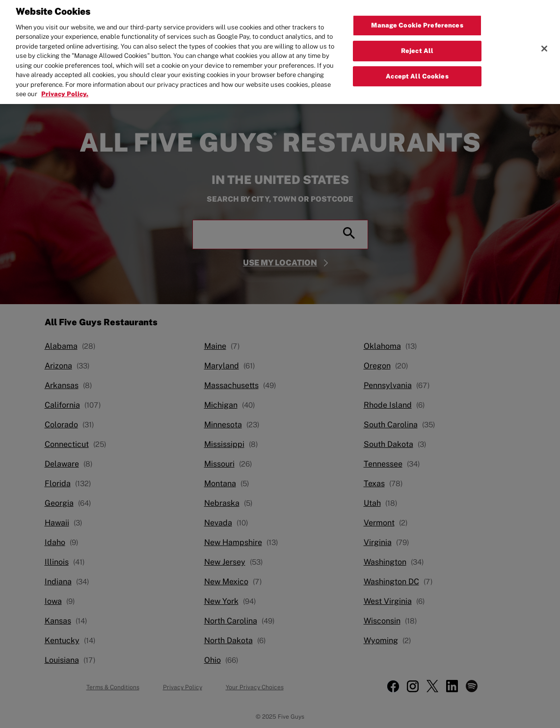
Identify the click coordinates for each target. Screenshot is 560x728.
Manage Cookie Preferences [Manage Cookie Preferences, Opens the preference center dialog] (417, 21)
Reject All (417, 46)
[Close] (544, 44)
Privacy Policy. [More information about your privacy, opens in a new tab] (65, 90)
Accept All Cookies (417, 72)
